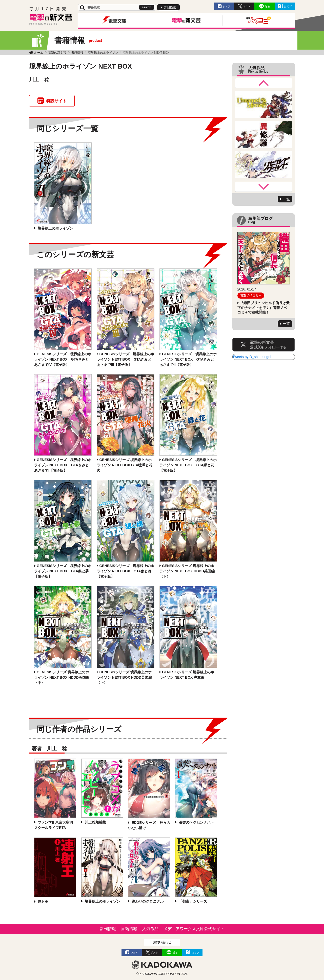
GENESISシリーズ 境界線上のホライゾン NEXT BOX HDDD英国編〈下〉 (187, 571)
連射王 (43, 902)
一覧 (286, 199)
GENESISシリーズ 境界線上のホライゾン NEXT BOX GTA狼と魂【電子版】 (125, 571)
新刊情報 (108, 929)
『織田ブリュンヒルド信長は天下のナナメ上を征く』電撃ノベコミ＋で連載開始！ (264, 307)
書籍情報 (77, 53)
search (147, 7)
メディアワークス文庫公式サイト (194, 929)
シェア (227, 6)
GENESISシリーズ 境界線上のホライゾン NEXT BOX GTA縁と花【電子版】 (188, 465)
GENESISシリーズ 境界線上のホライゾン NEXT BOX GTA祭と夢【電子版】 (63, 571)
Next (264, 187)
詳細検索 (170, 7)
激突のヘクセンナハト (196, 822)
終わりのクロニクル (147, 901)
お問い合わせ (162, 942)
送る (268, 6)
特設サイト (56, 101)
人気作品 (150, 929)
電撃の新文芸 (57, 53)
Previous (264, 83)
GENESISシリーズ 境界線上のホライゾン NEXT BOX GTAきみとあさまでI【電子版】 (63, 465)
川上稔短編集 (95, 822)
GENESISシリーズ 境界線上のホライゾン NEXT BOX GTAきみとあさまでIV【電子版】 (63, 359)
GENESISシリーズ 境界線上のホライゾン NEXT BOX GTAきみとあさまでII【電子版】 (188, 359)
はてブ (288, 6)
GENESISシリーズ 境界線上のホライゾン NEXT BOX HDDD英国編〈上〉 (124, 677)
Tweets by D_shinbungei (252, 357)
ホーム (39, 53)
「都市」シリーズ (192, 901)
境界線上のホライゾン (103, 53)
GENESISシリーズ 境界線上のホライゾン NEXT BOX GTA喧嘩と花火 (125, 465)
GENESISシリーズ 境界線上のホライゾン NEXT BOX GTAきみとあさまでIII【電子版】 (125, 359)
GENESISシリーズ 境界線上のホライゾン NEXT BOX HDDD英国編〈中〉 (62, 677)
